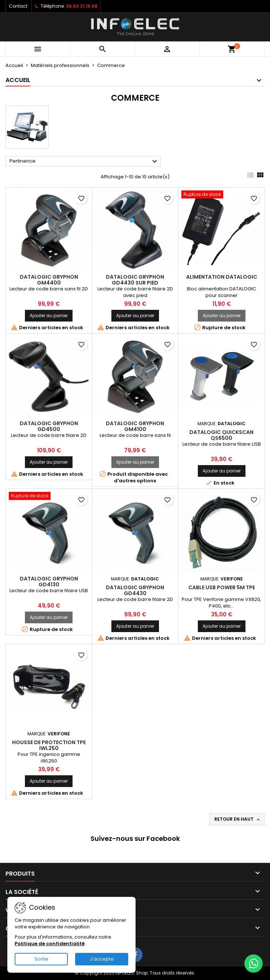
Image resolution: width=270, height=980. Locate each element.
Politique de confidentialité (50, 944)
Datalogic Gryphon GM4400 (49, 280)
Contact (18, 6)
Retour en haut (238, 819)
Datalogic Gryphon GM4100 (135, 426)
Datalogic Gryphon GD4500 (49, 426)
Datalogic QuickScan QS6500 (221, 435)
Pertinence (84, 162)
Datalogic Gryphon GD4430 (135, 590)
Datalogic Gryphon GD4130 (49, 582)
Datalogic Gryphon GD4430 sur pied (135, 280)
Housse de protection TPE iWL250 (49, 745)
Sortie (41, 959)
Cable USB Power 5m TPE (222, 587)
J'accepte (102, 959)
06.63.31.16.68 (82, 6)
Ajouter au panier (49, 315)
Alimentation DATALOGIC (222, 277)
